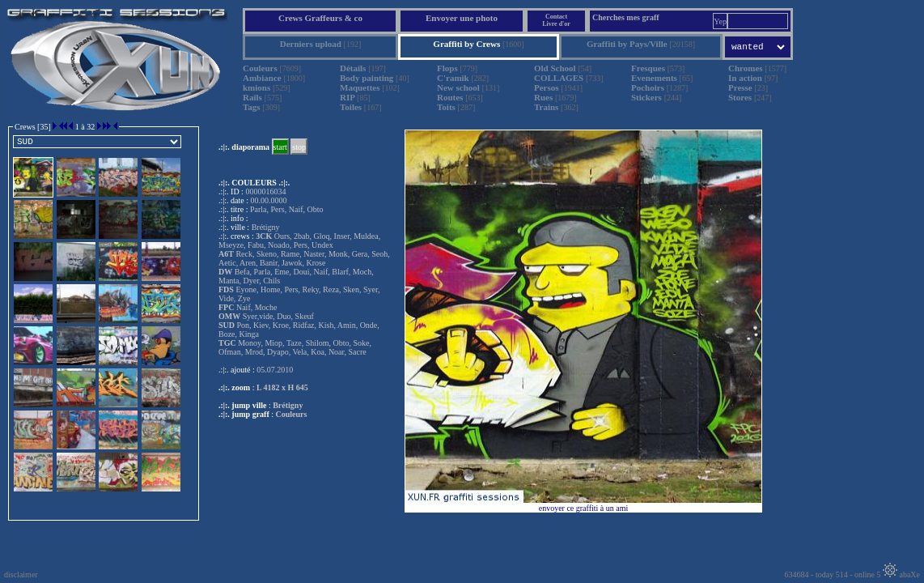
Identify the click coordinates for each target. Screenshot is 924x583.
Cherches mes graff (626, 17)
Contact (556, 17)
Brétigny (288, 405)
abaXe (901, 574)
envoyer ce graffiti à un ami (584, 508)
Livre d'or (556, 24)
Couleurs (292, 414)
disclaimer (21, 574)
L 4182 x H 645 (282, 387)
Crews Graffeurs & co (320, 18)
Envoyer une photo (462, 18)
